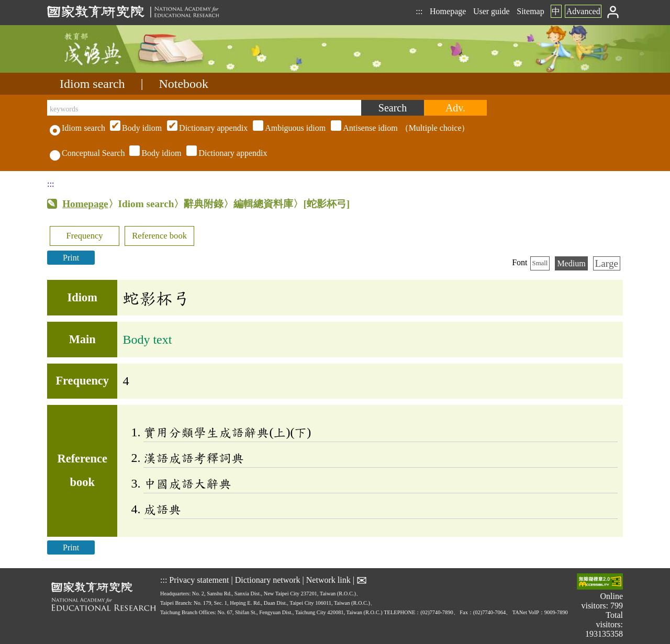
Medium (571, 263)
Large (607, 263)
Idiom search (92, 84)
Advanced (583, 11)
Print (71, 258)
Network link (328, 579)
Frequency (84, 236)
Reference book (159, 236)
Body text (147, 340)
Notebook (183, 84)
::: (419, 11)
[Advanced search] (455, 108)
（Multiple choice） (288, 128)
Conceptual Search (87, 153)
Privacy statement (199, 579)
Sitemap (530, 11)
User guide (492, 11)
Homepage (448, 11)
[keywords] (204, 108)
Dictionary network (268, 579)
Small (540, 263)
